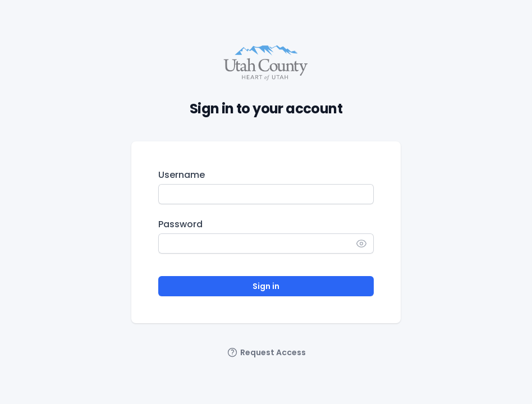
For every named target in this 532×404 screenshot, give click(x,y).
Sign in (266, 286)
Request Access (266, 352)
